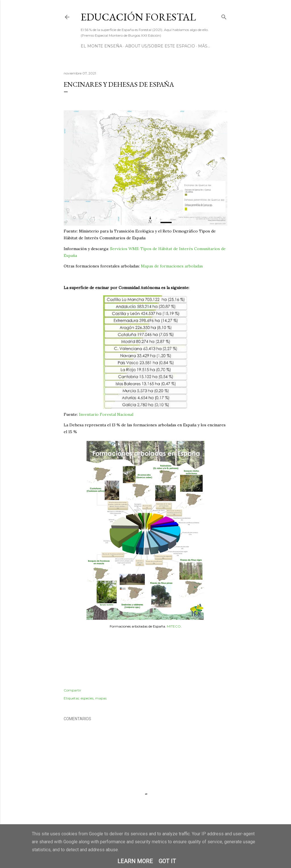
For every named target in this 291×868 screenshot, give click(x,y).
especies (87, 698)
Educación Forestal (138, 17)
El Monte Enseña (101, 46)
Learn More (135, 861)
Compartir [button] (72, 690)
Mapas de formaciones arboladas (172, 266)
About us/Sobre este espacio (160, 46)
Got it (167, 861)
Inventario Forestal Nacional (106, 414)
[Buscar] (224, 16)
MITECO (174, 626)
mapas (101, 698)
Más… (204, 46)
